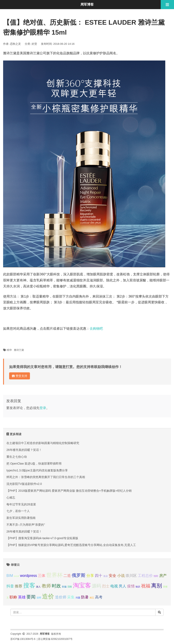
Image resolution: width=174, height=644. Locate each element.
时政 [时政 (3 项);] (56, 586)
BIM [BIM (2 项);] (10, 576)
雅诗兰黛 (19, 350)
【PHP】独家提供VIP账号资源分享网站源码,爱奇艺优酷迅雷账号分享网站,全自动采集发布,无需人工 (71, 545)
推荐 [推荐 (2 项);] (19, 586)
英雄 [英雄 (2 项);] (22, 597)
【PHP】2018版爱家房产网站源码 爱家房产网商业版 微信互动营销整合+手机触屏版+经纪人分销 (69, 491)
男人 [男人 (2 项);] (122, 586)
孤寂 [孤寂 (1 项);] (106, 576)
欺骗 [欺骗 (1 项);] (64, 587)
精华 (9, 350)
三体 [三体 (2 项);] (42, 576)
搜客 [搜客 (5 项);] (29, 585)
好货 (34, 44)
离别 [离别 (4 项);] (157, 586)
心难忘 (11, 498)
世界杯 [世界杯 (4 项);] (54, 575)
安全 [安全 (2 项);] (112, 576)
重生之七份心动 (17, 457)
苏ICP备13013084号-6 (23, 639)
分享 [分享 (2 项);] (90, 576)
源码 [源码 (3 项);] (96, 586)
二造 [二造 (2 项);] (67, 576)
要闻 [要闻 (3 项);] (31, 597)
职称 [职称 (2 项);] (13, 597)
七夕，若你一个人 (18, 511)
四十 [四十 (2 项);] (99, 576)
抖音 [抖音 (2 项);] (10, 586)
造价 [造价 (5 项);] (48, 596)
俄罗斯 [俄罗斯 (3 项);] (79, 575)
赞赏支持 (20, 376)
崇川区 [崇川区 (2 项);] (131, 576)
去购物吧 (96, 329)
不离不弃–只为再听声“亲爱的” (26, 525)
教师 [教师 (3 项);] (46, 586)
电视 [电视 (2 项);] (114, 586)
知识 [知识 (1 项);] (138, 587)
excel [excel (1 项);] (17, 576)
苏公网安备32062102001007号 (55, 639)
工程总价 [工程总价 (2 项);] (145, 576)
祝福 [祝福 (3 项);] (146, 586)
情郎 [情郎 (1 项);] (156, 576)
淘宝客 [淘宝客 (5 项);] (82, 585)
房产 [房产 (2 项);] (163, 576)
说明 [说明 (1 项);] (39, 598)
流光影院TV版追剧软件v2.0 (24, 484)
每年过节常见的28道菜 (21, 504)
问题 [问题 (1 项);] (78, 598)
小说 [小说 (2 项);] (121, 576)
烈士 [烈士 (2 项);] (106, 586)
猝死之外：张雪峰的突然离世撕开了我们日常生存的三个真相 (46, 477)
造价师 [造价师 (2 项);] (61, 597)
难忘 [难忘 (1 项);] (92, 598)
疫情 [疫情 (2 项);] (131, 586)
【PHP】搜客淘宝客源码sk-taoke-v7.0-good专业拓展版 (42, 538)
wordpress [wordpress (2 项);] (28, 576)
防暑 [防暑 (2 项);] (85, 597)
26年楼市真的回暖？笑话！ (24, 450)
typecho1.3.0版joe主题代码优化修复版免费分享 (37, 470)
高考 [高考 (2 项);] (99, 597)
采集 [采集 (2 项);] (71, 597)
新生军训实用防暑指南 (21, 518)
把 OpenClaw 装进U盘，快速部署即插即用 (34, 464)
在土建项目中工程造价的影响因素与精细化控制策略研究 (43, 443)
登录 (43, 408)
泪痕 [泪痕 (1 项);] (70, 587)
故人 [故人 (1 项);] (38, 587)
